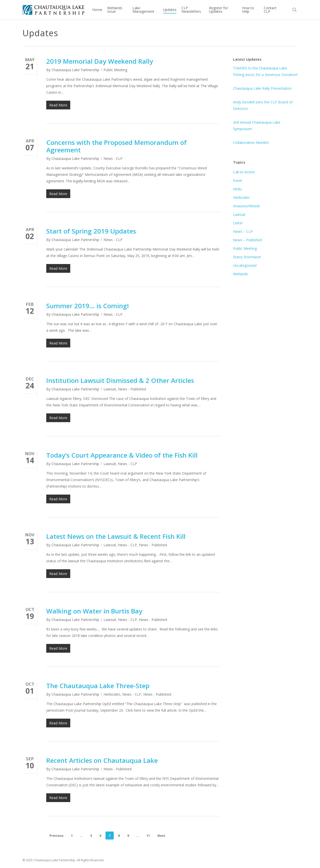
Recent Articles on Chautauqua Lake (102, 760)
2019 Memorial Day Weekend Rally (100, 61)
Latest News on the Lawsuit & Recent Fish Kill (116, 536)
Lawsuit (110, 389)
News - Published (132, 389)
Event (237, 180)
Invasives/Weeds (246, 206)
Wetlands (240, 274)
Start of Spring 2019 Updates (91, 231)
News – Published (247, 240)
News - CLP (113, 158)
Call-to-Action (244, 172)
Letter (238, 223)
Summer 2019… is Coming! (88, 306)
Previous (56, 836)
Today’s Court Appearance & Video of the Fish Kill (122, 455)
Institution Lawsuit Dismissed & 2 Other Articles (120, 380)
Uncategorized (245, 265)
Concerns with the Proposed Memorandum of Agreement (116, 146)
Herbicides (112, 694)
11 (148, 836)
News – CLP (243, 231)
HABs (237, 189)
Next (161, 836)
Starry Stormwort (247, 257)
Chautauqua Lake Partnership (75, 70)
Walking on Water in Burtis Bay (94, 611)
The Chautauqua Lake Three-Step (98, 686)
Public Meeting (115, 70)
